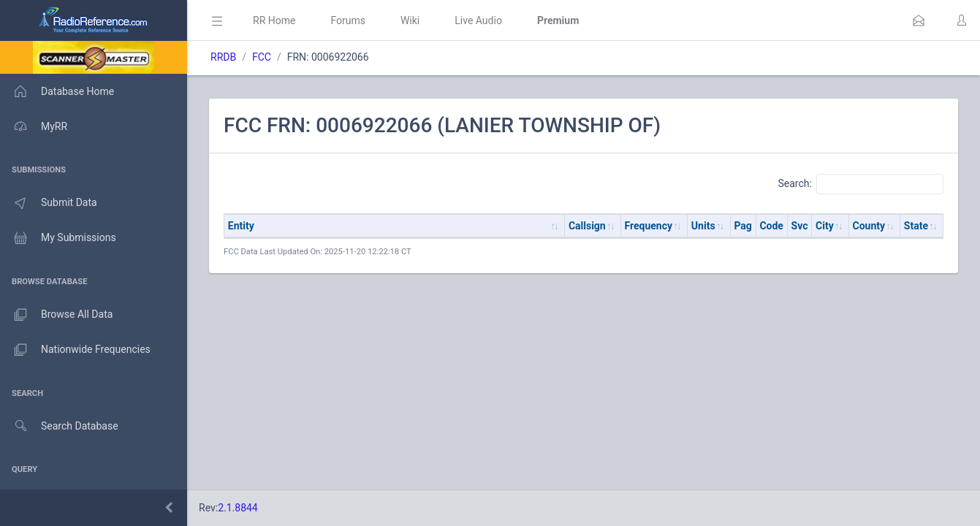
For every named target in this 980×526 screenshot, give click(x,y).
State (916, 226)
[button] (919, 20)
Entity (241, 226)
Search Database (59, 426)
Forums (348, 20)
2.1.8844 (238, 508)
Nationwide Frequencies (75, 350)
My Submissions (58, 238)
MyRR (34, 126)
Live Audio (478, 20)
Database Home (57, 91)
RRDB (223, 57)
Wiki (410, 20)
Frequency (649, 226)
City (825, 226)
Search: (861, 184)
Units (703, 226)
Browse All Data (56, 315)
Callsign (587, 226)
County (869, 226)
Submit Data (49, 203)
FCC (262, 57)
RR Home (274, 20)
